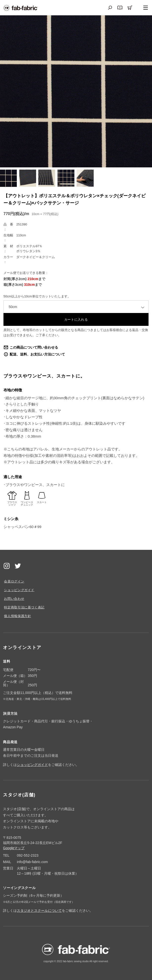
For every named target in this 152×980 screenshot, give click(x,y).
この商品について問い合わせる (34, 347)
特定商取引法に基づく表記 (24, 607)
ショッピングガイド (19, 590)
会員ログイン (14, 581)
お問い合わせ (14, 599)
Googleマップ (14, 848)
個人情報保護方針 (17, 616)
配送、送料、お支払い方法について (37, 354)
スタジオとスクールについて (39, 911)
